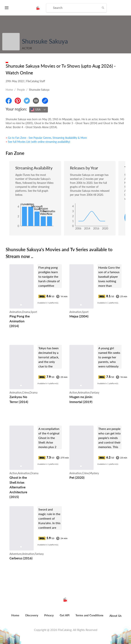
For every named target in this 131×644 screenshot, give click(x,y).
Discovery (32, 615)
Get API (65, 615)
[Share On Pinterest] (18, 101)
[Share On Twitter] (27, 101)
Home (9, 90)
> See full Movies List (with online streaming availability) (38, 142)
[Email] (36, 101)
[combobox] (39, 110)
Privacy (49, 615)
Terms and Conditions (89, 615)
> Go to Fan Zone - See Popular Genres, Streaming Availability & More (46, 138)
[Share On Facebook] (9, 101)
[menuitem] (15, 617)
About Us (115, 616)
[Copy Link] (45, 101)
